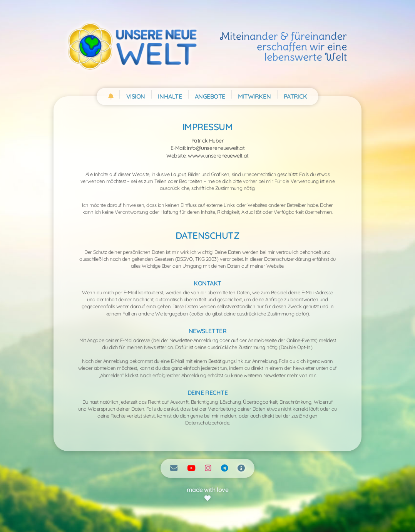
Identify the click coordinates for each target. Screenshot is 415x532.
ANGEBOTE (210, 96)
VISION (136, 96)
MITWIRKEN (254, 96)
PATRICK (295, 96)
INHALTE (170, 96)
